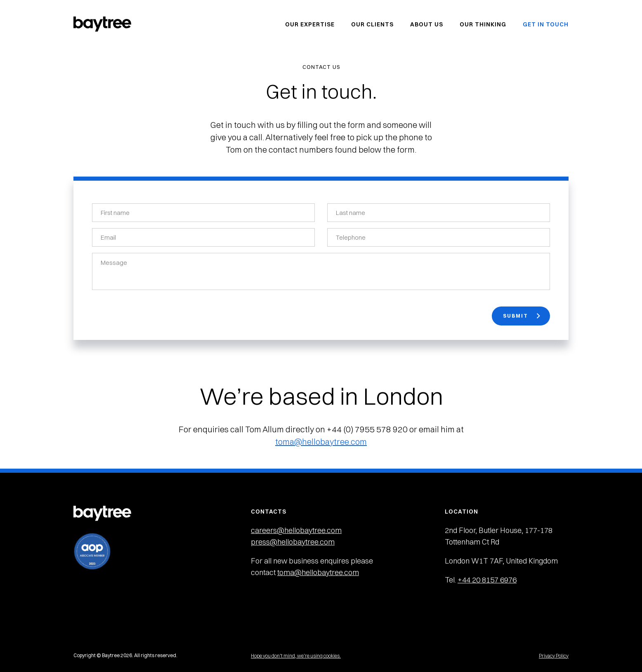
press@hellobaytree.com (293, 542)
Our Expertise (310, 24)
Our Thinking (483, 24)
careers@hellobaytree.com (296, 530)
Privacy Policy (554, 656)
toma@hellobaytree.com (321, 442)
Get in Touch (546, 24)
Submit (522, 316)
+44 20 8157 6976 (487, 580)
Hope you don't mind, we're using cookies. (296, 656)
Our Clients (372, 24)
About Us (427, 24)
